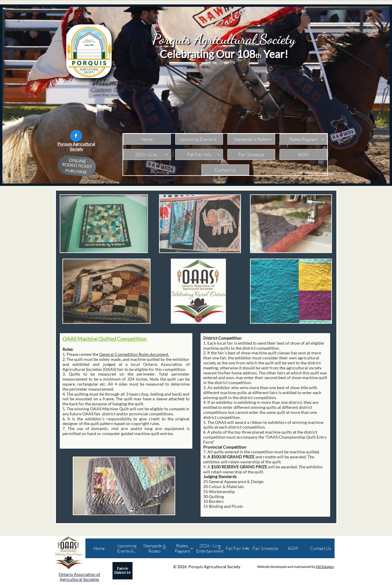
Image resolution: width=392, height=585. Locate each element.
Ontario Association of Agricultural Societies (79, 577)
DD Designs (325, 567)
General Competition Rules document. (134, 354)
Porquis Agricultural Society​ (76, 146)
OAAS (70, 339)
